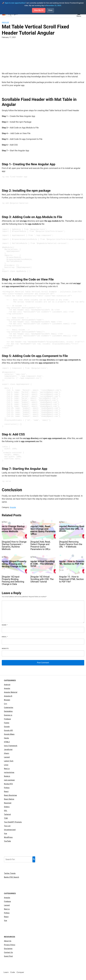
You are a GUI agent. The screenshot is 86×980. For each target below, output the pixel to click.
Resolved (8, 803)
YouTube (7, 841)
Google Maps (9, 734)
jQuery (7, 753)
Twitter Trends (10, 873)
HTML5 (7, 742)
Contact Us (8, 952)
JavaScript (8, 749)
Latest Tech (9, 761)
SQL (6, 811)
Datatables (8, 711)
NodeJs (7, 776)
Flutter (7, 723)
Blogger (7, 700)
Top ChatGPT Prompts (13, 822)
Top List (7, 826)
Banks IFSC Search (12, 877)
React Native (9, 799)
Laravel (7, 757)
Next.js (7, 769)
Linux (6, 765)
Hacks (6, 738)
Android (7, 685)
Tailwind (7, 814)
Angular (5, 22)
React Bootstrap (10, 795)
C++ (6, 704)
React (6, 791)
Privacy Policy (10, 945)
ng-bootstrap (9, 772)
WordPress (8, 837)
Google (7, 727)
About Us (8, 941)
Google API (8, 730)
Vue (6, 833)
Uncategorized (10, 830)
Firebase (7, 719)
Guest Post (8, 956)
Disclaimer (8, 949)
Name (5, 625)
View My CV (39, 10)
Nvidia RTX (8, 784)
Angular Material (11, 692)
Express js (8, 715)
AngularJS (8, 696)
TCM (6, 818)
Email (5, 637)
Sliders (7, 807)
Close (51, 10)
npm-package (9, 780)
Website (5, 648)
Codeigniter (9, 707)
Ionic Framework (11, 746)
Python (7, 788)
